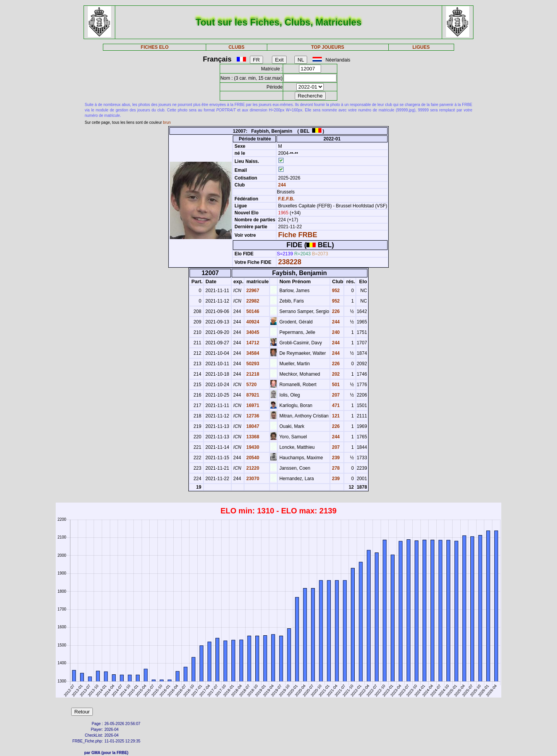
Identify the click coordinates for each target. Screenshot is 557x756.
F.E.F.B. (286, 199)
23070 (252, 479)
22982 (252, 301)
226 (335, 311)
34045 (252, 332)
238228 (290, 262)
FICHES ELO (155, 47)
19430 (252, 447)
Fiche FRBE (298, 235)
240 (335, 332)
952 (335, 291)
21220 (252, 468)
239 (335, 458)
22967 (252, 291)
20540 (252, 458)
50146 (252, 311)
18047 (252, 426)
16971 (252, 405)
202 (335, 374)
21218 (252, 374)
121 (335, 416)
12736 (252, 416)
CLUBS (237, 47)
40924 (252, 322)
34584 (252, 353)
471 (335, 405)
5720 (251, 385)
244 (281, 185)
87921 (252, 395)
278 (335, 468)
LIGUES (421, 47)
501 (335, 385)
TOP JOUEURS (328, 47)
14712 (252, 343)
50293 (252, 364)
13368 (252, 437)
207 (335, 395)
